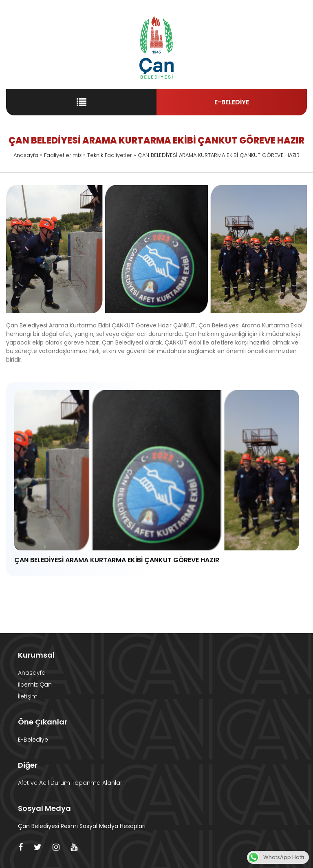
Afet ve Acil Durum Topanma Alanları (71, 783)
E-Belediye (33, 740)
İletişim (28, 696)
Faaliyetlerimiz (63, 155)
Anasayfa (26, 155)
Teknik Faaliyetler (110, 155)
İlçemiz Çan (35, 685)
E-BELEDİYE (232, 102)
